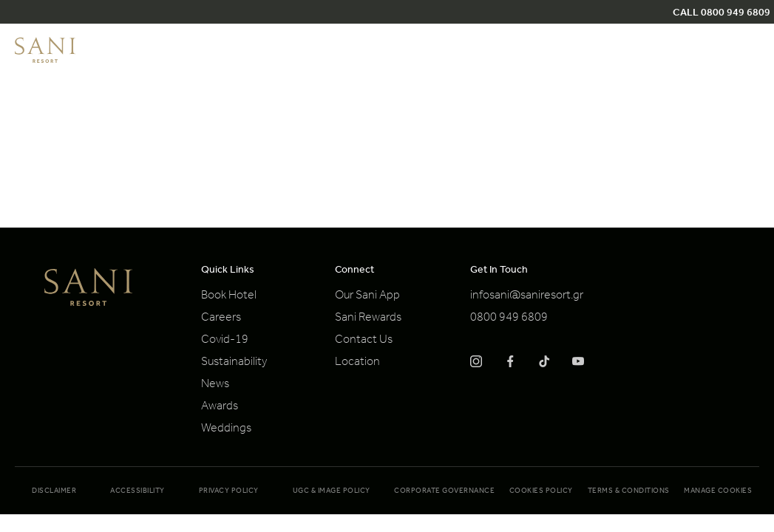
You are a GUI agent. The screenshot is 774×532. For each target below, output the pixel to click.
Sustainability (234, 363)
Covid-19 (225, 341)
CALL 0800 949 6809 (722, 14)
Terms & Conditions (629, 491)
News (215, 385)
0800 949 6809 (509, 318)
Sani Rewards (368, 318)
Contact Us (364, 341)
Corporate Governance (444, 491)
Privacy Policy (229, 491)
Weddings (226, 429)
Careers (221, 318)
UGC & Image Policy (332, 491)
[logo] (45, 61)
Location (357, 363)
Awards (220, 407)
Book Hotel (229, 296)
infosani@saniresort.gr (527, 296)
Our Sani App (367, 296)
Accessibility (138, 491)
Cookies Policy (541, 491)
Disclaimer (54, 491)
